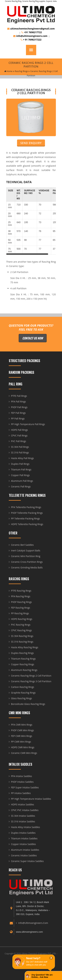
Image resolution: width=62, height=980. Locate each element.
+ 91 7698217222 (31, 40)
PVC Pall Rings (19, 441)
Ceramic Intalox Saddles (24, 855)
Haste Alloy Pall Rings (22, 458)
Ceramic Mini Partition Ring (26, 556)
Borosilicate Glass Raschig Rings (28, 704)
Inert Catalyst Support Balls (26, 550)
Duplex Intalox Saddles (23, 833)
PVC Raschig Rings (21, 625)
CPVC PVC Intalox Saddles (25, 810)
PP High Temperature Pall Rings (28, 424)
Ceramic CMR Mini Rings (24, 753)
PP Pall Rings (18, 419)
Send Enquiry (31, 143)
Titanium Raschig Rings (23, 659)
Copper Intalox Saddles (23, 844)
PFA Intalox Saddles (22, 776)
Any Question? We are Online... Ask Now (42, 976)
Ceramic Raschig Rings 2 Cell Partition (31, 676)
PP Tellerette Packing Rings (26, 518)
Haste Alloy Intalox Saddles (26, 827)
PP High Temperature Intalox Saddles (31, 799)
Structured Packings (24, 361)
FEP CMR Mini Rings (22, 736)
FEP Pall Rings (18, 413)
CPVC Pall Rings (19, 436)
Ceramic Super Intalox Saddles (27, 861)
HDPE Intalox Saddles (23, 804)
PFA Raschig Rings (21, 596)
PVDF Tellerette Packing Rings (27, 513)
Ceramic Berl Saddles (22, 545)
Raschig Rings (21, 71)
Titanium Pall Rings (21, 470)
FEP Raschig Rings (21, 608)
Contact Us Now (33, 338)
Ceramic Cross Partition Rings (27, 562)
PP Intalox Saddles (21, 793)
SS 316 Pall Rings (20, 453)
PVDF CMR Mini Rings (22, 730)
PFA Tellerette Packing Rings (26, 507)
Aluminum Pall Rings (22, 481)
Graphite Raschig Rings (23, 693)
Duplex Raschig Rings (22, 653)
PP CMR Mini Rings (21, 742)
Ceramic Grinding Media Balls (27, 567)
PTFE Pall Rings (19, 396)
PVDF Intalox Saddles (22, 782)
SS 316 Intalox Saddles (23, 821)
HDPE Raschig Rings (22, 619)
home (8, 71)
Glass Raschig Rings (22, 698)
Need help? (33, 958)
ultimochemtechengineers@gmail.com (31, 29)
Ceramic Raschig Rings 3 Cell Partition (31, 681)
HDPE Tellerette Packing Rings (27, 524)
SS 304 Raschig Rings (22, 636)
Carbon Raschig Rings (23, 687)
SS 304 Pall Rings (20, 447)
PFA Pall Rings (19, 402)
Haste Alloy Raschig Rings (25, 647)
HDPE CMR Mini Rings (23, 747)
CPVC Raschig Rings (21, 630)
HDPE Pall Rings (20, 430)
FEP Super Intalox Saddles (25, 787)
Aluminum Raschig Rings (24, 670)
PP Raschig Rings (20, 613)
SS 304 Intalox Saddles (23, 816)
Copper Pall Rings (21, 475)
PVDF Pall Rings (19, 407)
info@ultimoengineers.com (30, 36)
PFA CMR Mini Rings (22, 725)
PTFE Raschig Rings (21, 591)
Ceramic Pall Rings (21, 487)
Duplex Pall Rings (20, 464)
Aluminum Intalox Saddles (25, 850)
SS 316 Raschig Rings (22, 642)
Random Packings (21, 372)
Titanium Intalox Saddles (24, 838)
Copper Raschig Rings (23, 664)
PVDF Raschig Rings (21, 602)
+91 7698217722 (32, 32)
